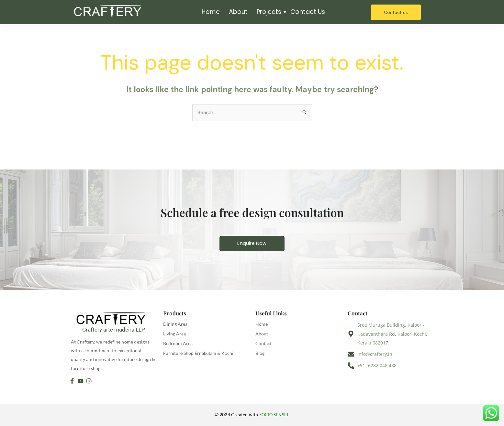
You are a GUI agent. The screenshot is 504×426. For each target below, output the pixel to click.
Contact (263, 344)
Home (211, 12)
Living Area (174, 334)
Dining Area (175, 325)
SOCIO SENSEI (274, 415)
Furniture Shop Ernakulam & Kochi (198, 354)
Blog (260, 354)
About (238, 12)
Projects (270, 12)
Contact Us (308, 12)
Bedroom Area (178, 344)
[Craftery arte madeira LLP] (114, 318)
